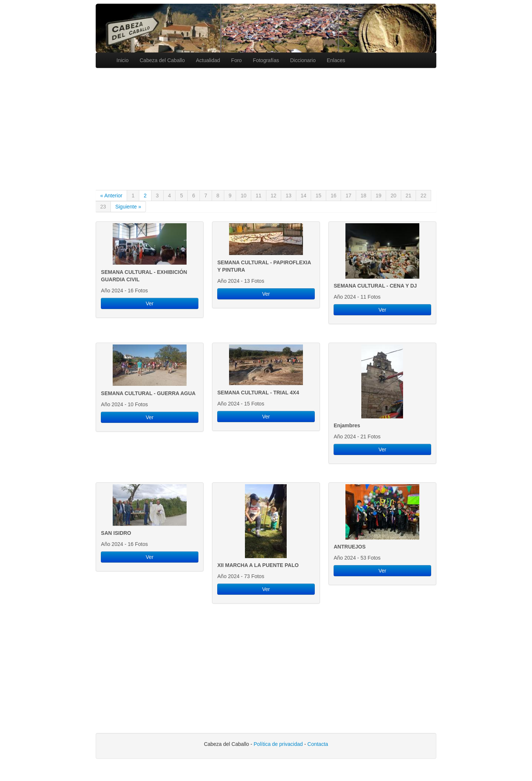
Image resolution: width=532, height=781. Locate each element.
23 (103, 207)
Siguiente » (128, 207)
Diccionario (303, 60)
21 (409, 196)
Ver (149, 303)
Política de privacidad (278, 744)
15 (318, 196)
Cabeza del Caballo (162, 60)
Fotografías (266, 60)
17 (348, 196)
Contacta (318, 744)
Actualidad (208, 60)
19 (379, 196)
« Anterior (111, 196)
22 (423, 196)
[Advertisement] (266, 123)
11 (259, 196)
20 (393, 196)
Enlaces (336, 60)
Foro (237, 60)
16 (334, 196)
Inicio (122, 60)
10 (243, 196)
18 (364, 196)
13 (289, 196)
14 (304, 196)
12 (274, 196)
